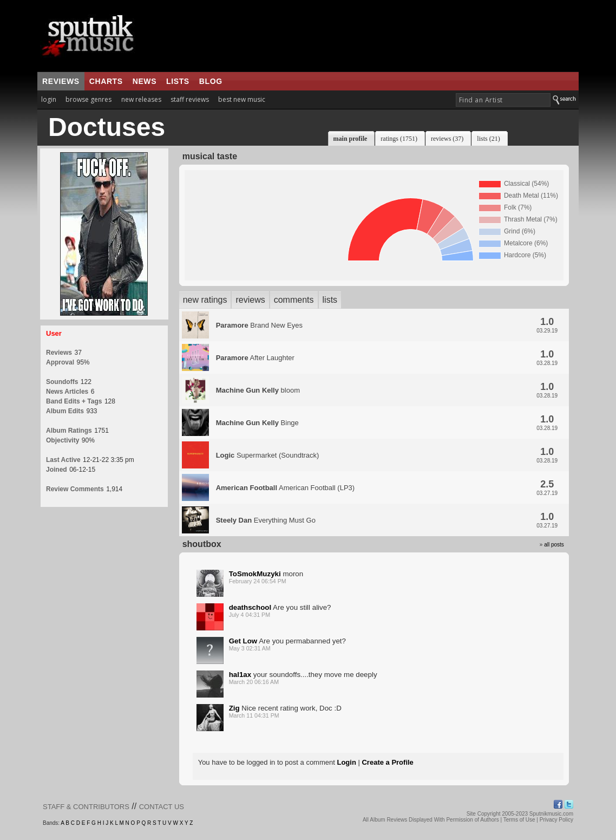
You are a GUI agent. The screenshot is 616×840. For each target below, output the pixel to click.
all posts (554, 545)
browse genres (89, 99)
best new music (242, 99)
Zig (234, 708)
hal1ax (240, 675)
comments (294, 300)
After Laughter (255, 358)
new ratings (205, 300)
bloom (258, 390)
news (145, 81)
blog (211, 81)
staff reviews (190, 99)
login (49, 99)
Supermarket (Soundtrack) (268, 455)
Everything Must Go (266, 520)
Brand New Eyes (259, 325)
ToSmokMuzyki (255, 574)
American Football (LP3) (286, 488)
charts (106, 81)
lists (178, 81)
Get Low (243, 641)
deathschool (250, 607)
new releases (141, 99)
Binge (257, 423)
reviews (61, 81)
